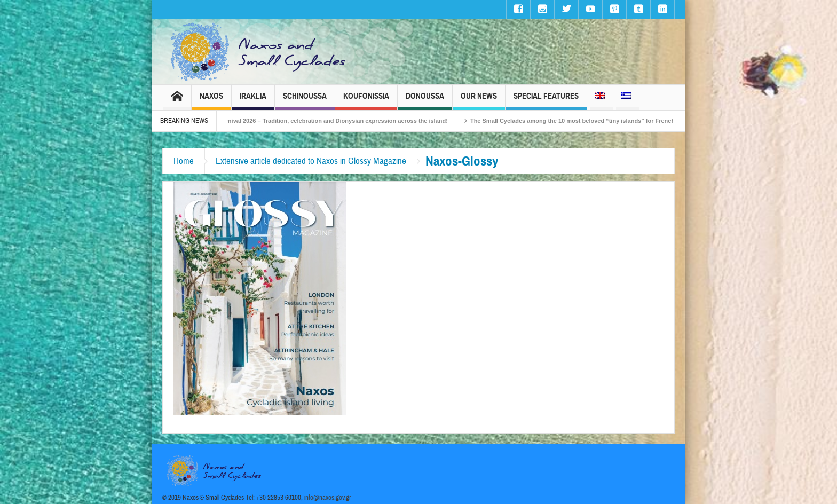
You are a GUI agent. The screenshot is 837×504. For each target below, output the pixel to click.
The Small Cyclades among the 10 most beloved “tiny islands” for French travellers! (597, 121)
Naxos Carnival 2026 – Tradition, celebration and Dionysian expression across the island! (333, 121)
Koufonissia (366, 101)
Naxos (211, 101)
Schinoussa (305, 101)
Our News (479, 101)
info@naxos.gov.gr (328, 498)
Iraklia (253, 101)
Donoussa (425, 101)
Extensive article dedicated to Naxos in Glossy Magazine (311, 161)
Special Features (546, 101)
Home (184, 161)
